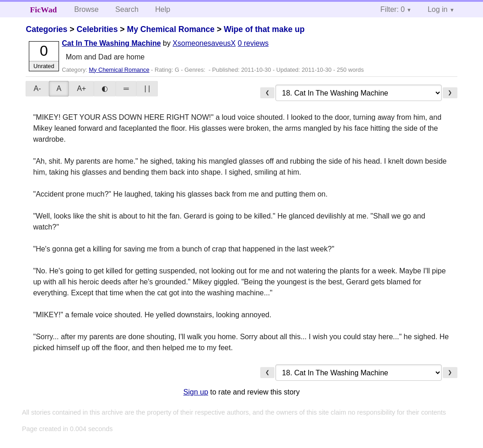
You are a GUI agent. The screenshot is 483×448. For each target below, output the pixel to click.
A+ (81, 88)
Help (163, 9)
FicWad (44, 10)
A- (37, 88)
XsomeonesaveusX (204, 43)
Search (127, 9)
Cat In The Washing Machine (111, 43)
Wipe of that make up (264, 29)
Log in (438, 9)
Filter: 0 (393, 9)
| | (147, 88)
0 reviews (253, 43)
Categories (46, 29)
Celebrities (97, 29)
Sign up (196, 392)
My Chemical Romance (171, 29)
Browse (86, 9)
